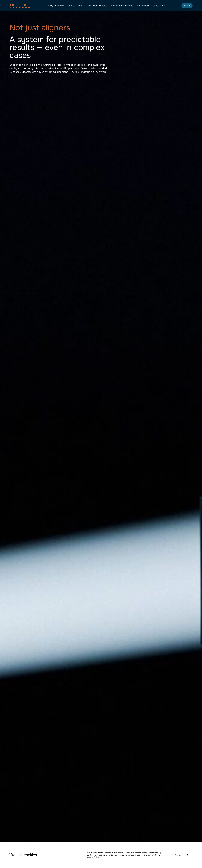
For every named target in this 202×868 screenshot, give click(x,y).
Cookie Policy (93, 857)
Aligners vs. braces (122, 6)
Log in (187, 5)
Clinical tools (75, 6)
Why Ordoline (56, 6)
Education (143, 6)
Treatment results (97, 6)
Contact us (159, 6)
